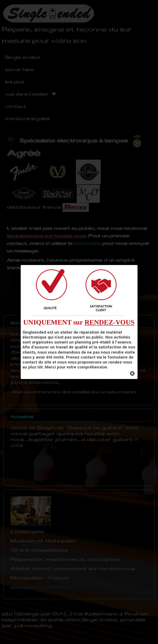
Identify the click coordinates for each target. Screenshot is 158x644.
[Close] (132, 374)
